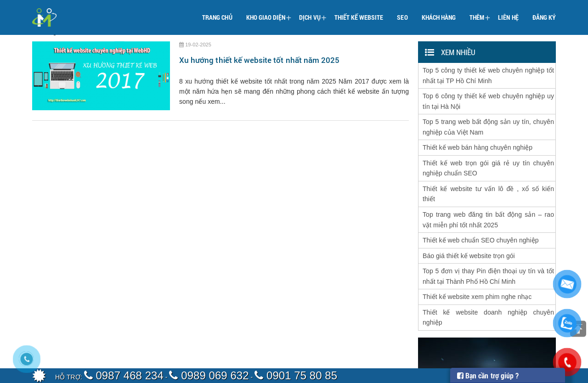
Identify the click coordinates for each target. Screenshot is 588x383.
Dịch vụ (313, 12)
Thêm (480, 12)
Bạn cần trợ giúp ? (488, 375)
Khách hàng (439, 11)
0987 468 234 (124, 375)
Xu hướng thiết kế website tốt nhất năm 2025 (259, 60)
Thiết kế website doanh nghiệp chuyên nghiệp (488, 295)
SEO (402, 11)
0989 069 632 (209, 375)
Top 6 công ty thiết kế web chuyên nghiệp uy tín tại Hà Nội (488, 97)
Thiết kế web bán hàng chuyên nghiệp (478, 140)
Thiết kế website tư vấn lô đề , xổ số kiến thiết (488, 182)
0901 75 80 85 (296, 375)
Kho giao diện (269, 12)
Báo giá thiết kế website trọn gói (469, 238)
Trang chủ (217, 11)
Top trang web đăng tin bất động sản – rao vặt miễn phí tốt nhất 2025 (488, 205)
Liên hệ (508, 11)
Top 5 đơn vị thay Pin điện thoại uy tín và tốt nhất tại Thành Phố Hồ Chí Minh (488, 257)
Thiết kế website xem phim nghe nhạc (477, 276)
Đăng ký (544, 11)
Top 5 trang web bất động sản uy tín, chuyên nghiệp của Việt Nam (488, 121)
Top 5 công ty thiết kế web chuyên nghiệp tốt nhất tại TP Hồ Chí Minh (488, 74)
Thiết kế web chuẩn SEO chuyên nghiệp (481, 224)
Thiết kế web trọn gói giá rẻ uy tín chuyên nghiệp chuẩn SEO (488, 158)
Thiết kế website (359, 11)
